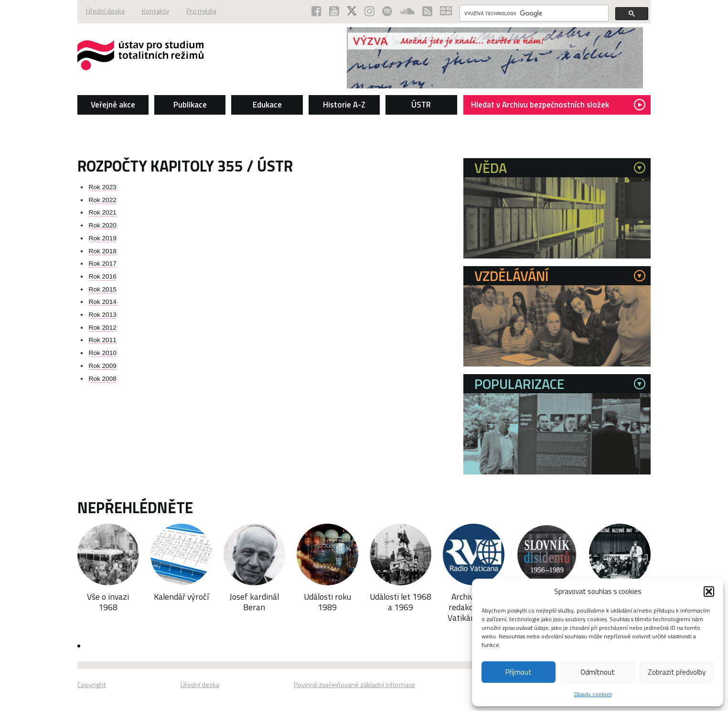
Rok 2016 (103, 276)
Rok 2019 (103, 238)
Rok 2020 (103, 225)
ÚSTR (421, 105)
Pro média (201, 11)
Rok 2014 (103, 302)
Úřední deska (105, 11)
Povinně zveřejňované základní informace (354, 685)
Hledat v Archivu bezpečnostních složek (558, 105)
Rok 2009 (103, 366)
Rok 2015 (103, 289)
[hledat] (533, 13)
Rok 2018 (103, 251)
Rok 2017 (103, 264)
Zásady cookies (593, 694)
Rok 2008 (103, 379)
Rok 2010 (103, 353)
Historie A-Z (344, 105)
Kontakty (155, 11)
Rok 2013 (103, 315)
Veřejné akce (113, 105)
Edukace (267, 105)
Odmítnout (598, 672)
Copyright (92, 685)
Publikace (190, 105)
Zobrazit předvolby (677, 672)
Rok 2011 (103, 340)
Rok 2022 (103, 200)
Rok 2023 (103, 187)
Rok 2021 (103, 212)
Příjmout (519, 672)
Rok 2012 (103, 328)
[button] (709, 592)
